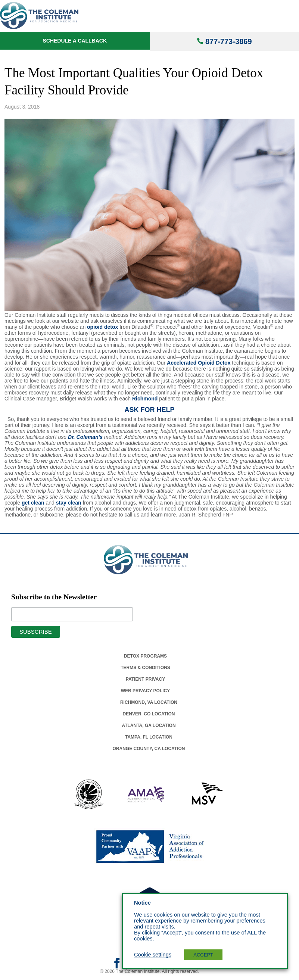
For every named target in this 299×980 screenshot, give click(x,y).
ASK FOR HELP (149, 410)
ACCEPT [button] (203, 955)
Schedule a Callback (75, 41)
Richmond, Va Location (149, 702)
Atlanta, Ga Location (149, 725)
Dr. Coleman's (85, 437)
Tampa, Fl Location (149, 737)
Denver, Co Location (149, 714)
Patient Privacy (145, 679)
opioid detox (102, 327)
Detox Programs (145, 656)
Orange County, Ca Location (149, 749)
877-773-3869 (229, 41)
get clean (33, 503)
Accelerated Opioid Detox (199, 363)
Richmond (145, 399)
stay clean (69, 503)
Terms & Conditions (145, 668)
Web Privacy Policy (146, 691)
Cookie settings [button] (153, 955)
